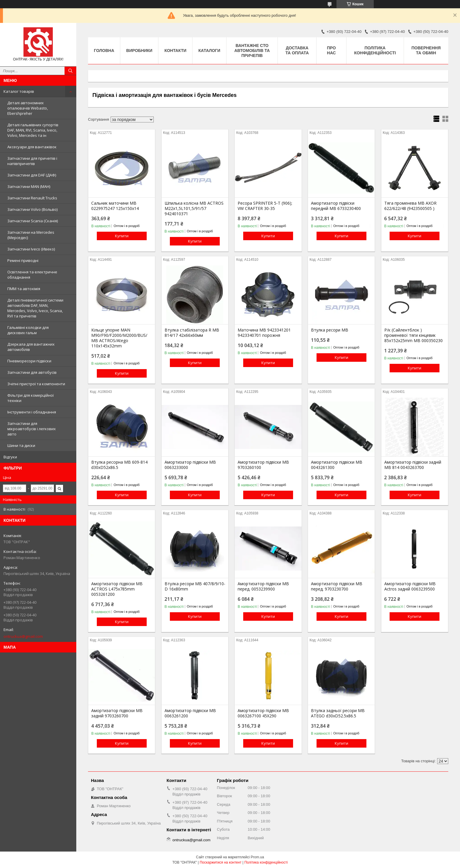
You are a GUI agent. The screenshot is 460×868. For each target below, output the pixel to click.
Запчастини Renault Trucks (32, 198)
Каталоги (209, 51)
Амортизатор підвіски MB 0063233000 (190, 465)
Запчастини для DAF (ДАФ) (32, 175)
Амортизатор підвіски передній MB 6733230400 (336, 206)
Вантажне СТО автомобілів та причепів (252, 51)
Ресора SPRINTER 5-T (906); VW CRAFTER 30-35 (265, 206)
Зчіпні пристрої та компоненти (36, 384)
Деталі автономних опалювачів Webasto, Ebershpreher (28, 108)
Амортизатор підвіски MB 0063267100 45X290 (263, 713)
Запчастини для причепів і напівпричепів (32, 161)
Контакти (175, 51)
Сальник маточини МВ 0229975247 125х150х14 (115, 206)
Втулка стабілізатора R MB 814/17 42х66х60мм (192, 333)
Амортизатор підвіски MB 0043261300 (337, 465)
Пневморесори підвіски (29, 361)
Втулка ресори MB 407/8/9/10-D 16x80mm (195, 586)
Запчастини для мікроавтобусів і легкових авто (32, 429)
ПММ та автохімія (24, 289)
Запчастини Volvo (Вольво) (32, 209)
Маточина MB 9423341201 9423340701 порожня (264, 333)
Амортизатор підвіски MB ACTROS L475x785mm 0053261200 (117, 589)
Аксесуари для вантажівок (32, 147)
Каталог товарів (19, 91)
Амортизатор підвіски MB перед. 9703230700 (337, 586)
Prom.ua (257, 857)
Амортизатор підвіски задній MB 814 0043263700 (413, 465)
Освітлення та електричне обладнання (32, 275)
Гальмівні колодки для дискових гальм (28, 330)
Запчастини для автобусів (32, 372)
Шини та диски (21, 445)
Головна (104, 51)
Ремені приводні (23, 260)
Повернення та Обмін (426, 50)
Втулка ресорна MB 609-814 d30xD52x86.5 (119, 465)
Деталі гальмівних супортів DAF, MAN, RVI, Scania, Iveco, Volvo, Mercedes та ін (33, 130)
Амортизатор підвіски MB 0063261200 (190, 713)
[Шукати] (70, 71)
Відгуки (10, 457)
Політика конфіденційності (375, 50)
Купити (122, 236)
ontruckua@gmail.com (23, 636)
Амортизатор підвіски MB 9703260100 (263, 465)
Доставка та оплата (297, 50)
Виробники (139, 51)
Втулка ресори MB (330, 330)
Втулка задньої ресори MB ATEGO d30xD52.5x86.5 (338, 713)
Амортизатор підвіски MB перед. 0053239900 (263, 586)
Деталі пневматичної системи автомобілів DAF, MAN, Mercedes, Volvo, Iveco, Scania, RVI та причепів (35, 308)
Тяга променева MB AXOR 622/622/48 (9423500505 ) (410, 206)
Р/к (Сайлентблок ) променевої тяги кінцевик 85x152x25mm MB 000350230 (414, 335)
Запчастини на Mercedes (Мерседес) (31, 235)
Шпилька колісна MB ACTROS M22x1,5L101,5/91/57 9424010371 (194, 208)
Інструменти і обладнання (32, 412)
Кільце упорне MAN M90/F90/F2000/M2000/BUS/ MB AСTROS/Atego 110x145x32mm (119, 338)
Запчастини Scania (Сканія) (33, 221)
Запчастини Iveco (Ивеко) (31, 249)
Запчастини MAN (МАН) (29, 186)
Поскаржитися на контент (221, 862)
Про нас (332, 50)
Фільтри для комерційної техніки (31, 398)
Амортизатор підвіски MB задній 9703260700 (117, 713)
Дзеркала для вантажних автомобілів (31, 347)
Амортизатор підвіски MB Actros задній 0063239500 (410, 586)
